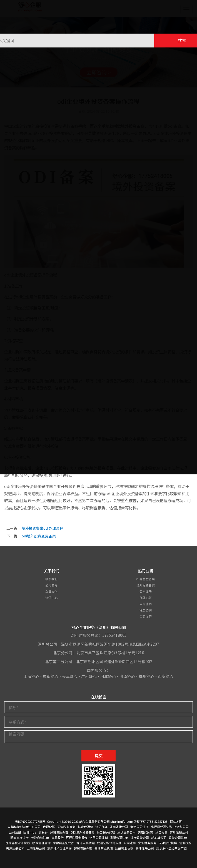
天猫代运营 (145, 832)
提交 (99, 755)
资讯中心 (51, 598)
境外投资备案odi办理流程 (42, 528)
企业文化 (51, 591)
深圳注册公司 (126, 832)
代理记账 (146, 598)
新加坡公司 (159, 837)
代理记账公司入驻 (109, 843)
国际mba (30, 832)
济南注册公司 (31, 827)
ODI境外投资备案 (83, 832)
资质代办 (101, 827)
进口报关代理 (106, 832)
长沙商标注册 (40, 837)
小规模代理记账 (162, 827)
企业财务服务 (147, 843)
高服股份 (58, 837)
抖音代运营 (85, 827)
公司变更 (146, 617)
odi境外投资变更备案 (39, 536)
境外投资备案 (146, 585)
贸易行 (43, 832)
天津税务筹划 (66, 827)
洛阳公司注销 (99, 837)
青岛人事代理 (86, 843)
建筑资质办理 (59, 832)
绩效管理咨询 (41, 843)
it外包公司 (182, 827)
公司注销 (146, 604)
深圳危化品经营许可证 (171, 848)
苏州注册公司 (179, 832)
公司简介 (51, 585)
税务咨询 (146, 610)
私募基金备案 (146, 579)
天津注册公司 (15, 848)
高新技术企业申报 (59, 848)
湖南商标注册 (19, 837)
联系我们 (51, 579)
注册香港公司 (119, 827)
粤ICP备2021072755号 (30, 821)
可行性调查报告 (77, 837)
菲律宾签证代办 (63, 843)
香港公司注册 (119, 837)
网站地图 (176, 821)
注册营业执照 (124, 848)
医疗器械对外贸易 (18, 843)
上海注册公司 (36, 848)
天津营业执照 (168, 843)
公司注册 (146, 591)
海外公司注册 (139, 827)
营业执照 (185, 843)
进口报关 (161, 832)
